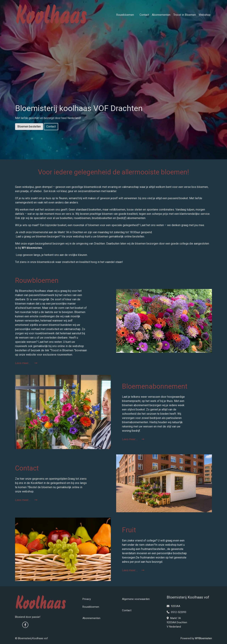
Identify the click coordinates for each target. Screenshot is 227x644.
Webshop (205, 15)
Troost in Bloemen (185, 15)
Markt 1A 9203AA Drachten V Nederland (177, 622)
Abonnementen (161, 15)
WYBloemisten (203, 638)
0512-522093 (176, 612)
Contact (144, 15)
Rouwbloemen (125, 15)
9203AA (173, 606)
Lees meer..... (26, 363)
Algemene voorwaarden (136, 599)
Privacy (87, 599)
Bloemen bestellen (29, 127)
